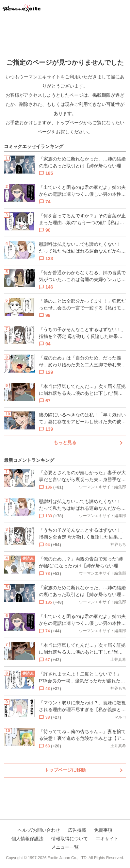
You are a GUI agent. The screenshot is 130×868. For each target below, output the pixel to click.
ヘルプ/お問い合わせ (39, 830)
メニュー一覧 (65, 847)
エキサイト (107, 839)
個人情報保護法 (27, 839)
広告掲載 (77, 830)
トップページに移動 (65, 770)
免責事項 (103, 830)
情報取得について (70, 839)
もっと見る (65, 442)
